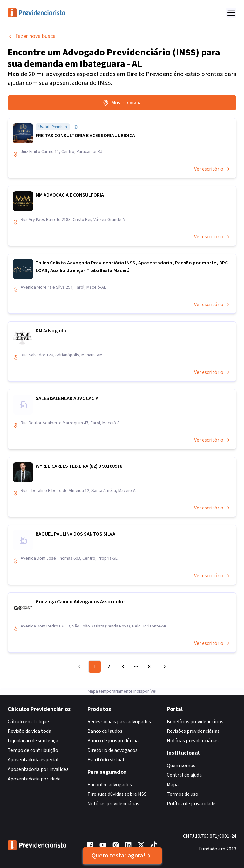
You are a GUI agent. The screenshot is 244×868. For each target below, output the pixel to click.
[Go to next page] (164, 667)
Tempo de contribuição (33, 750)
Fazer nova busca (32, 36)
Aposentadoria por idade (34, 779)
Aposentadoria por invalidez (38, 769)
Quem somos (181, 766)
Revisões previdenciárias (193, 731)
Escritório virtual (106, 760)
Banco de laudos (105, 731)
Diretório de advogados (112, 750)
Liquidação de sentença (33, 741)
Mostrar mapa (122, 103)
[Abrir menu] (231, 13)
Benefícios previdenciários (195, 722)
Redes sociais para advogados (119, 722)
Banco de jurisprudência (113, 741)
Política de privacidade (191, 804)
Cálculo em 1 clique (28, 722)
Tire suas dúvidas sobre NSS (117, 794)
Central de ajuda (184, 775)
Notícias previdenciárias (113, 804)
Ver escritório (213, 169)
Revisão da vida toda (29, 731)
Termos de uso (183, 794)
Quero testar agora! (122, 856)
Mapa (173, 785)
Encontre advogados (110, 785)
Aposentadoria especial (33, 760)
